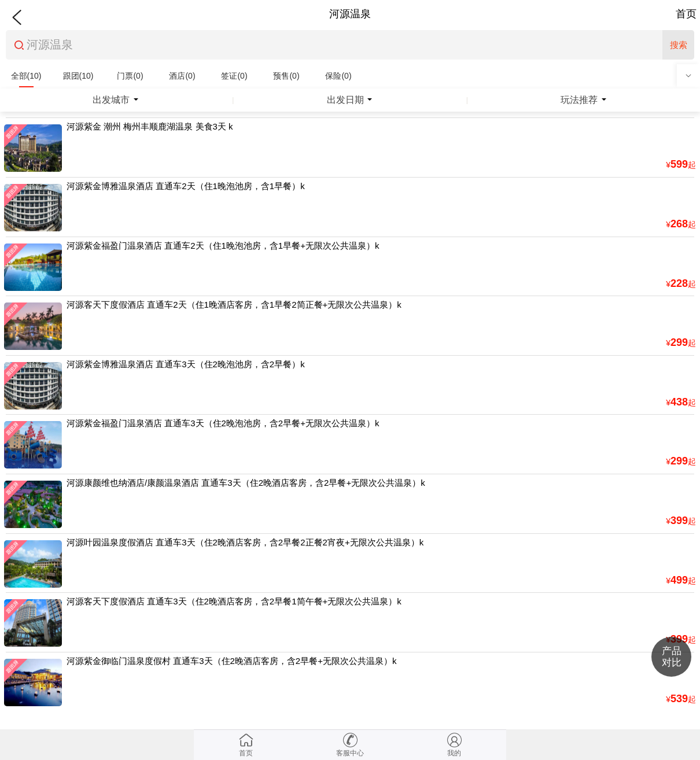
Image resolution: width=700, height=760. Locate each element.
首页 (686, 14)
